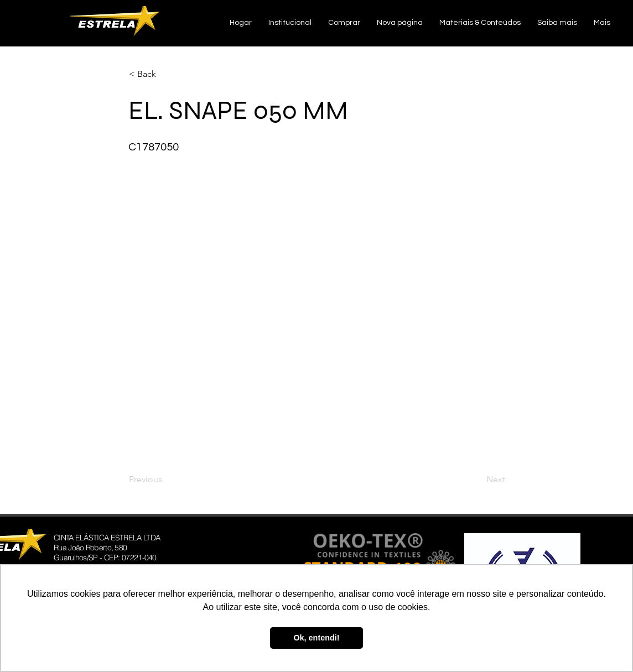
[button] (290, 23)
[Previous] (165, 480)
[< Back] (165, 74)
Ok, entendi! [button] (316, 638)
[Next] (478, 480)
